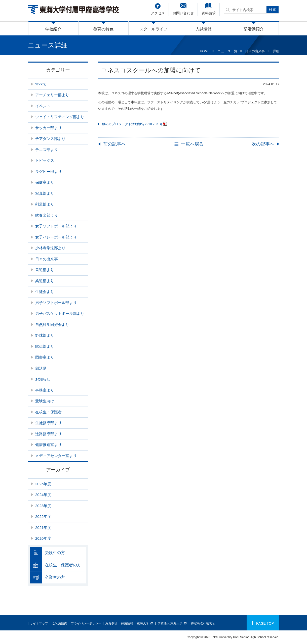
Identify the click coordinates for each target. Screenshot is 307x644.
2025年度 (43, 484)
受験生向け (45, 401)
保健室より (45, 182)
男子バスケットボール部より (60, 313)
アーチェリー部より (52, 95)
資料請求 (209, 13)
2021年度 (43, 528)
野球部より (45, 335)
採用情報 (127, 623)
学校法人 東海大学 (170, 623)
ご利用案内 (60, 623)
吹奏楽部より (47, 215)
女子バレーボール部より (56, 237)
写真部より (45, 193)
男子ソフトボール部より (56, 303)
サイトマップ (39, 623)
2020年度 (43, 538)
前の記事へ (114, 144)
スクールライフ (153, 29)
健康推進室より (48, 445)
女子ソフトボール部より (56, 226)
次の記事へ (263, 144)
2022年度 (43, 516)
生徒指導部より (48, 423)
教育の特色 (103, 29)
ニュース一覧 (227, 51)
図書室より (45, 357)
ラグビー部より (48, 171)
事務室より (45, 390)
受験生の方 (55, 553)
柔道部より (45, 281)
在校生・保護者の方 (63, 565)
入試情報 (204, 29)
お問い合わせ (183, 13)
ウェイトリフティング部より (60, 117)
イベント (43, 106)
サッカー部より (48, 128)
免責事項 (111, 623)
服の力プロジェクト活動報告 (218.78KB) (132, 124)
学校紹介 (53, 29)
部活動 (41, 368)
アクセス (158, 13)
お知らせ (43, 379)
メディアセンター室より (56, 456)
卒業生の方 (55, 577)
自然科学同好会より (52, 325)
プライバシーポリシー (86, 623)
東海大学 (143, 623)
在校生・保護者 (48, 412)
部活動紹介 (254, 29)
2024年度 (43, 495)
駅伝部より (45, 346)
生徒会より (45, 292)
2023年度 (43, 506)
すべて (41, 84)
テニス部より (47, 150)
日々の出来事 (255, 51)
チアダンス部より (50, 139)
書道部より (45, 270)
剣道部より (45, 204)
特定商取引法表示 (203, 623)
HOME (205, 51)
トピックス (45, 160)
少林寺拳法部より (50, 248)
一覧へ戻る (192, 144)
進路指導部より (48, 434)
